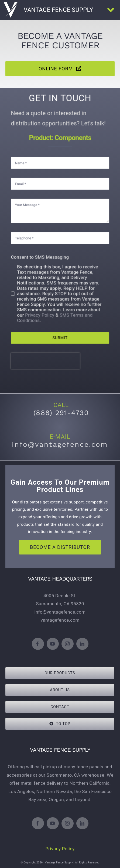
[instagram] (68, 644)
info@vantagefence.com (60, 612)
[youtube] (53, 644)
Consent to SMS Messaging (41, 256)
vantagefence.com (60, 620)
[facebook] (38, 644)
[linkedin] (82, 644)
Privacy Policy (41, 310)
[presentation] (46, 354)
